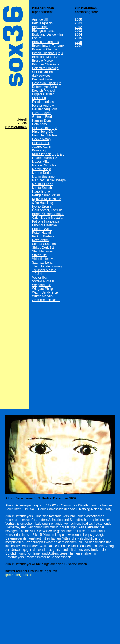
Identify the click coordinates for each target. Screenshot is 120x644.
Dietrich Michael (43, 91)
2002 (78, 27)
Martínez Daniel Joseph (49, 180)
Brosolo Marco (42, 61)
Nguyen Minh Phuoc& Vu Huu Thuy (47, 201)
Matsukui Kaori (43, 184)
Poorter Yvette (42, 229)
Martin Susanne (43, 177)
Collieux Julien (42, 72)
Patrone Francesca (46, 221)
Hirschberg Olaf (43, 132)
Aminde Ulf (40, 19)
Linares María (42, 158)
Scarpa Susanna (44, 244)
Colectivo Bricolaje (45, 68)
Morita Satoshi (42, 188)
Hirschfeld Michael (45, 135)
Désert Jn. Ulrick (44, 83)
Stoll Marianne (42, 251)
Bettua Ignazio (42, 23)
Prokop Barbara (43, 236)
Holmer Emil (41, 143)
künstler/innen (16, 127)
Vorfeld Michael (43, 281)
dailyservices (41, 76)
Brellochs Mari (42, 57)
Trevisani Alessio (44, 270)
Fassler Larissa (43, 102)
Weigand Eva (42, 285)
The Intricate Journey (47, 266)
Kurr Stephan (42, 154)
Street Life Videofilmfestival (44, 257)
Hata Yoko (39, 124)
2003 (78, 31)
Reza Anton (40, 240)
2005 (78, 38)
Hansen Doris (42, 120)
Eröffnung (39, 98)
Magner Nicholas (44, 165)
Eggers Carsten (43, 94)
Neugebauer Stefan (46, 195)
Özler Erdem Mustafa (47, 218)
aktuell (22, 120)
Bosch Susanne (43, 53)
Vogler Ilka (40, 278)
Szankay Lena (42, 263)
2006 (78, 42)
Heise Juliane (42, 128)
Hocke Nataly (42, 139)
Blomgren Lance (44, 31)
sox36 (22, 123)
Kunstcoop (40, 150)
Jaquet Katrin (42, 147)
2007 (78, 46)
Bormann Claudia (44, 49)
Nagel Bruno (41, 192)
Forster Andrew (43, 106)
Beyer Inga (40, 27)
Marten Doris (41, 173)
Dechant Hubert (43, 79)
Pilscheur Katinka (44, 225)
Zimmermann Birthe (46, 300)
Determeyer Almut (45, 87)
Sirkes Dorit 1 (42, 248)
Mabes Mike (41, 162)
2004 (78, 34)
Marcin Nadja (42, 169)
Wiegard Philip (42, 289)
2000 (78, 19)
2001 (78, 23)
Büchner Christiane (46, 64)
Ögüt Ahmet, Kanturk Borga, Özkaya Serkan (48, 212)
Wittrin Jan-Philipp (45, 292)
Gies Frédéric (42, 113)
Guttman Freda (43, 117)
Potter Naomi (41, 233)
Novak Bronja (42, 206)
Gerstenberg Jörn (44, 109)
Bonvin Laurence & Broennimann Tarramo (48, 44)
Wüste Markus (42, 296)
